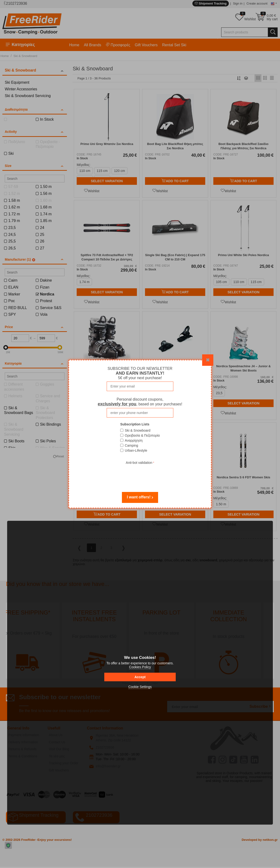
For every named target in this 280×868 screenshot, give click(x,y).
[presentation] (140, 475)
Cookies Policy (140, 667)
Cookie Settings (140, 687)
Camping (131, 445)
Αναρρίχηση (134, 440)
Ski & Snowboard (137, 430)
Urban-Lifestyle (136, 450)
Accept (140, 677)
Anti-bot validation (139, 463)
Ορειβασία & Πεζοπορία (142, 435)
